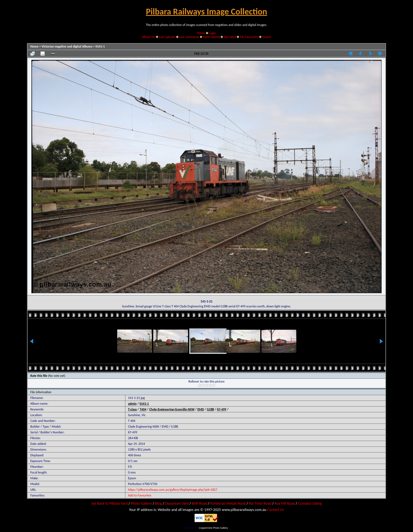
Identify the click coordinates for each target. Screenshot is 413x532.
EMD (201, 409)
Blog (159, 503)
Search (267, 37)
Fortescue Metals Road (228, 503)
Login (212, 33)
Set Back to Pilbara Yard (109, 503)
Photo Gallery (141, 503)
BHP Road (199, 503)
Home (201, 33)
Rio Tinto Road (260, 503)
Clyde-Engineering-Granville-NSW (172, 409)
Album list (148, 37)
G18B (210, 409)
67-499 (222, 409)
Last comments (189, 37)
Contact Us (276, 510)
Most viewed (211, 37)
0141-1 (100, 46)
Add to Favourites (140, 495)
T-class (132, 409)
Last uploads (167, 37)
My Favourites (249, 37)
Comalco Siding (310, 503)
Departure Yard (177, 503)
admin (132, 404)
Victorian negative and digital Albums (67, 46)
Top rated (230, 37)
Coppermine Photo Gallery (213, 528)
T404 (143, 409)
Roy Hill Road (285, 503)
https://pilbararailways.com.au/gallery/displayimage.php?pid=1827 (173, 490)
